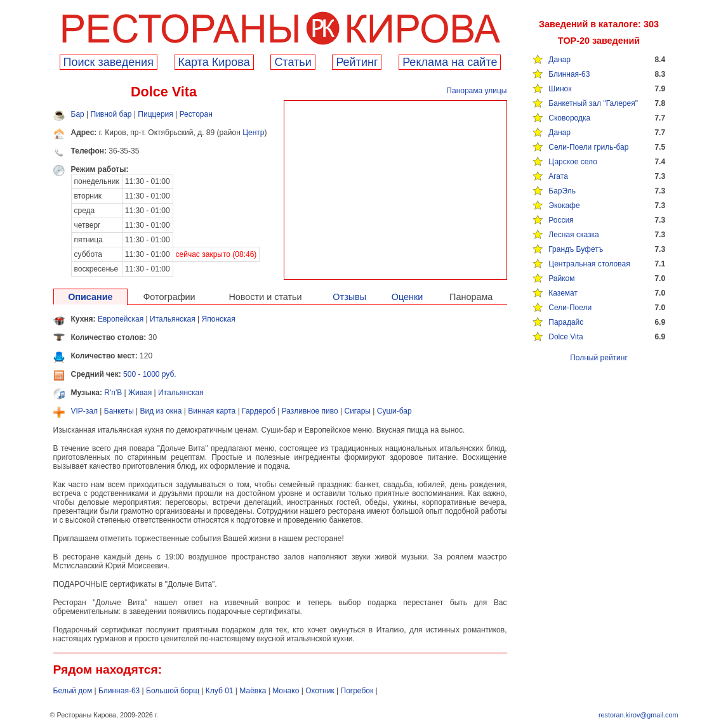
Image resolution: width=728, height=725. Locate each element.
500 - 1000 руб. (150, 374)
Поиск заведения (109, 62)
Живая (140, 393)
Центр (253, 133)
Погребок (357, 691)
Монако (286, 691)
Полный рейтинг (599, 358)
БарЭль (562, 191)
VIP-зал (85, 411)
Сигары (358, 411)
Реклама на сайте (450, 62)
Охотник (320, 691)
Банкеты (119, 411)
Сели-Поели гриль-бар (588, 147)
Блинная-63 (569, 74)
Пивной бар (111, 114)
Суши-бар (394, 411)
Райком (561, 278)
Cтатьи (293, 62)
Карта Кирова (214, 62)
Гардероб (259, 411)
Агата (558, 176)
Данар (559, 60)
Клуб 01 (220, 691)
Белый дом (73, 691)
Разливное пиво (310, 411)
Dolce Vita (566, 337)
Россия (561, 220)
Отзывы (349, 297)
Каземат (563, 293)
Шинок (560, 89)
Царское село (573, 162)
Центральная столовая (589, 264)
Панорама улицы (476, 91)
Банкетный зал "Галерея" (593, 103)
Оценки (407, 297)
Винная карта (212, 411)
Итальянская (173, 319)
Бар (78, 114)
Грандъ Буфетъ (576, 249)
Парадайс (566, 322)
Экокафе (564, 206)
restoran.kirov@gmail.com (639, 715)
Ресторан (196, 114)
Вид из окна (161, 411)
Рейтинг (357, 62)
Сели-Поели (570, 308)
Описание (90, 297)
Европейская (121, 319)
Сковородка (569, 118)
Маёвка (253, 691)
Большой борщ (173, 691)
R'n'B (113, 393)
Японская (219, 319)
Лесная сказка (573, 235)
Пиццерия (156, 114)
